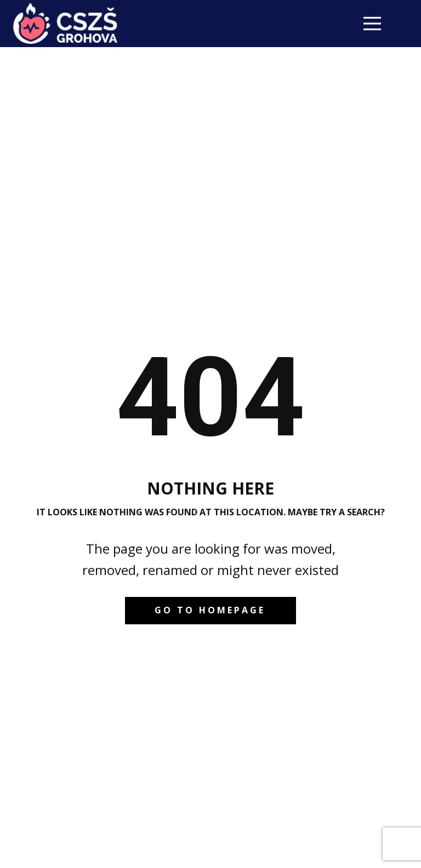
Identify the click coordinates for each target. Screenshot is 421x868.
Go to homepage (210, 610)
